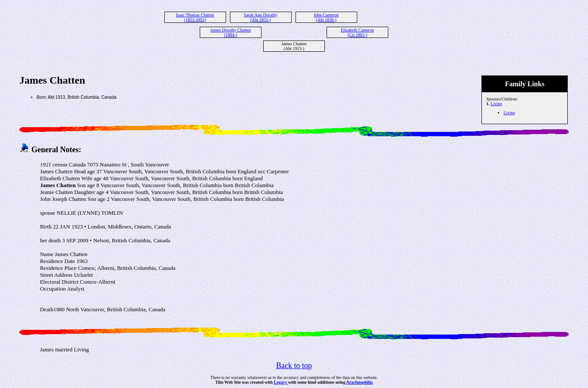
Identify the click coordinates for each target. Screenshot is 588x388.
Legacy (281, 382)
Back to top (294, 366)
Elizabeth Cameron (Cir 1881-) (357, 32)
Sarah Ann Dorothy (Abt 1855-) (261, 17)
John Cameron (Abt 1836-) (326, 17)
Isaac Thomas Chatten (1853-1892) (195, 17)
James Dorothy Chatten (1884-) (231, 32)
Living (496, 104)
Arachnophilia (359, 382)
